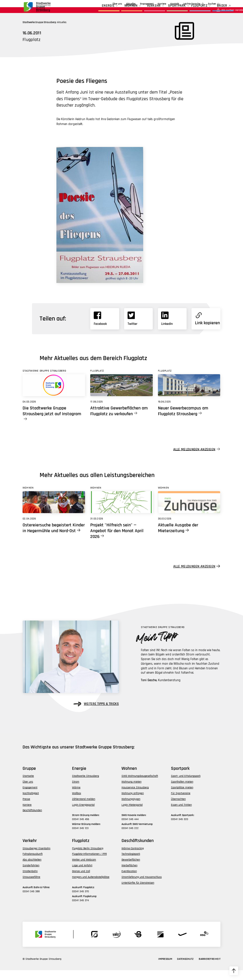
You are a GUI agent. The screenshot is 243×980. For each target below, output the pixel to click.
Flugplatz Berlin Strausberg (88, 858)
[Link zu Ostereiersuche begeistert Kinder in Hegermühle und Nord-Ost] (54, 512)
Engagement (124, 4)
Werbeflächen (129, 875)
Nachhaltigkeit (31, 803)
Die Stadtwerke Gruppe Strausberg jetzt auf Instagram (52, 421)
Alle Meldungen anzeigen (194, 459)
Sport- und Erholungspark (186, 786)
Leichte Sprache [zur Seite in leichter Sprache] (192, 4)
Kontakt (175, 4)
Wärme (76, 797)
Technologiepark (131, 864)
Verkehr (143, 11)
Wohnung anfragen (133, 803)
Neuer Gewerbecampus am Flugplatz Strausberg (183, 421)
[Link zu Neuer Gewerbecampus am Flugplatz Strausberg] (189, 395)
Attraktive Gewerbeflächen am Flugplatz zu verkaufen (119, 421)
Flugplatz (188, 11)
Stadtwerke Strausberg (85, 786)
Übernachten (178, 808)
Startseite (28, 786)
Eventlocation (129, 881)
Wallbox (77, 803)
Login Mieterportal (132, 814)
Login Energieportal (83, 814)
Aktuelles (108, 4)
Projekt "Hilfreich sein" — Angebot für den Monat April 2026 (117, 540)
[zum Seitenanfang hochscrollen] (234, 971)
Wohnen (120, 11)
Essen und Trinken (181, 814)
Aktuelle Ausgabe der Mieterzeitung (178, 538)
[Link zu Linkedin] (172, 329)
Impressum (165, 969)
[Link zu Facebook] (105, 329)
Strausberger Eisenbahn (36, 858)
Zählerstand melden (84, 808)
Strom (76, 791)
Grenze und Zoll (81, 881)
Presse (26, 808)
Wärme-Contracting (133, 858)
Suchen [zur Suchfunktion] (212, 4)
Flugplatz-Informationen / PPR (89, 864)
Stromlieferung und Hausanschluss (142, 886)
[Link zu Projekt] (122, 512)
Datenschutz (185, 969)
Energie (97, 11)
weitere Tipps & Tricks (96, 714)
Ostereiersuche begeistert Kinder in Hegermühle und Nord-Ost (54, 538)
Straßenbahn (30, 881)
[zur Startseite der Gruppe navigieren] (37, 8)
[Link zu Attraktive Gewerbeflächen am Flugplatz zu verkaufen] (122, 395)
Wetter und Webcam (84, 869)
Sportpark (166, 11)
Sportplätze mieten (182, 797)
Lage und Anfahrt (82, 875)
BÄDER (211, 11)
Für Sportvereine (181, 803)
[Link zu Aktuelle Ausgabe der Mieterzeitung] (189, 512)
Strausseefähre (31, 886)
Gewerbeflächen (131, 869)
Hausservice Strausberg (135, 797)
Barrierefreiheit (210, 969)
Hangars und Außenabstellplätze (91, 886)
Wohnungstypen (131, 808)
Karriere (162, 4)
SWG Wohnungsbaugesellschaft (140, 786)
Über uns (94, 4)
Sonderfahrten (31, 875)
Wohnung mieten (131, 791)
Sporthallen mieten (182, 791)
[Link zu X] (138, 329)
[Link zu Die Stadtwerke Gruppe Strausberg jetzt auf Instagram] (54, 395)
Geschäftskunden (144, 4)
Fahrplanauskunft (33, 864)
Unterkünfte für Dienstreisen (138, 892)
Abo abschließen (32, 869)
